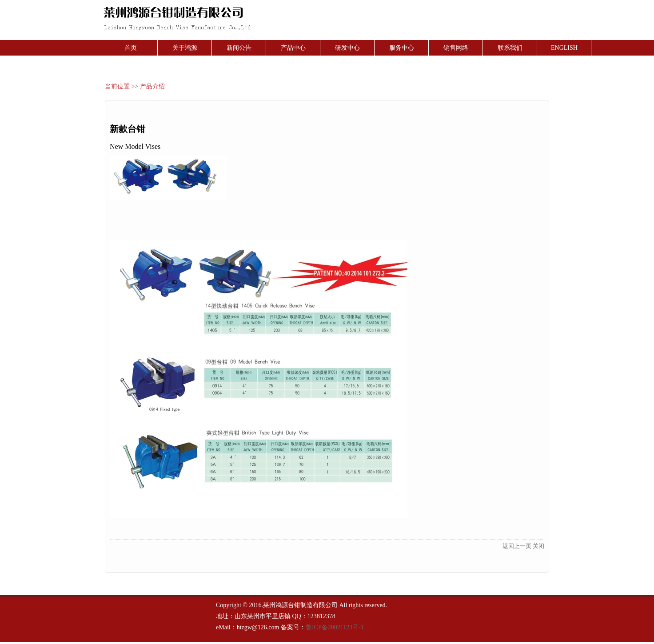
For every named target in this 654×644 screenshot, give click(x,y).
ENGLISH (564, 48)
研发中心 (347, 48)
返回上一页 (517, 546)
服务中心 (402, 48)
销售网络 (456, 48)
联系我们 (510, 48)
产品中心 (293, 48)
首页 (131, 48)
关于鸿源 (185, 48)
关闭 (538, 546)
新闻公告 (239, 48)
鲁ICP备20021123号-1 (335, 627)
